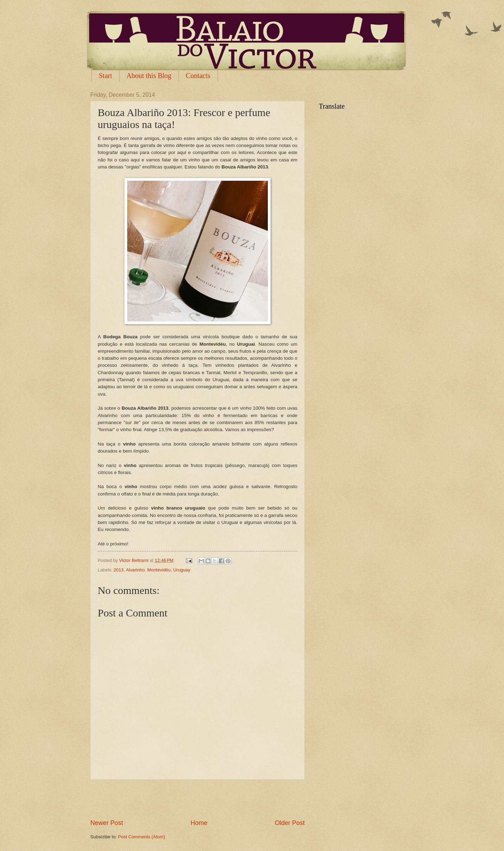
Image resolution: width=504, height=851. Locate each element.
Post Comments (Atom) (142, 837)
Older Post (290, 823)
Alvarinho (135, 570)
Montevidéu (159, 570)
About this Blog (149, 76)
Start (105, 76)
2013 (119, 570)
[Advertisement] (198, 799)
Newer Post (107, 823)
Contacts (198, 76)
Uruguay (182, 570)
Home (199, 823)
